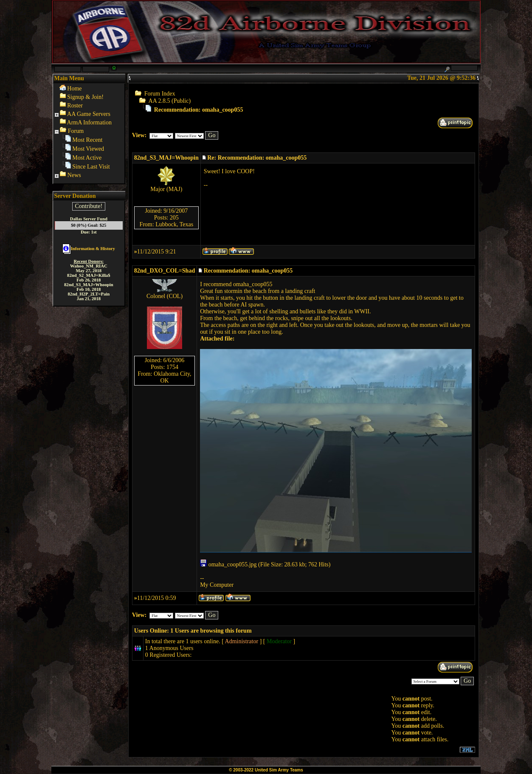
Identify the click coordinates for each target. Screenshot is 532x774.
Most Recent (87, 140)
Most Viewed (88, 149)
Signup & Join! (85, 97)
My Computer (217, 585)
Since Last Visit (91, 167)
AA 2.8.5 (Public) (170, 101)
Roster (75, 106)
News (74, 175)
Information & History (89, 249)
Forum (76, 131)
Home (74, 89)
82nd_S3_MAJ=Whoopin (166, 158)
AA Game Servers (89, 114)
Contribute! (89, 206)
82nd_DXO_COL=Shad (165, 271)
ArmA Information (89, 122)
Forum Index (160, 94)
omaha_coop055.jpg (228, 564)
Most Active (87, 158)
